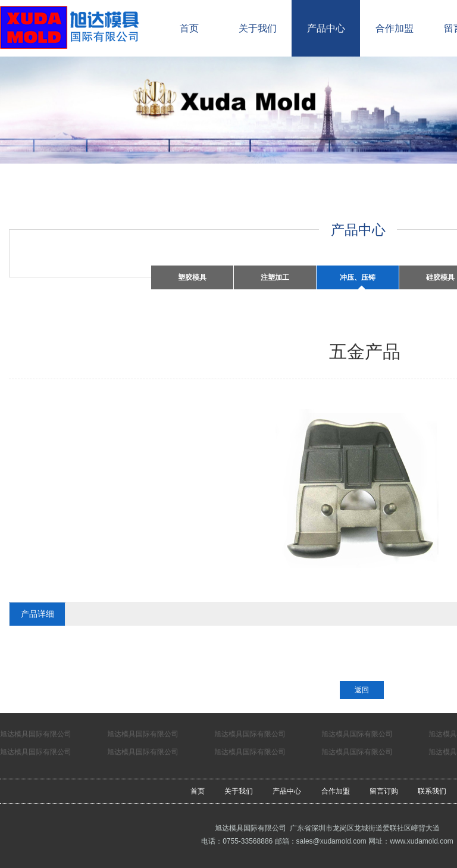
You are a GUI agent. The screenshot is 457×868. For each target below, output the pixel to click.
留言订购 (384, 791)
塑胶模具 (192, 277)
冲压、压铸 (358, 277)
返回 (362, 690)
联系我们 (432, 791)
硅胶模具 (440, 277)
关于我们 (258, 28)
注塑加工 (275, 277)
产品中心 (326, 28)
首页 (189, 28)
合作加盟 (395, 28)
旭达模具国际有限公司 (36, 734)
